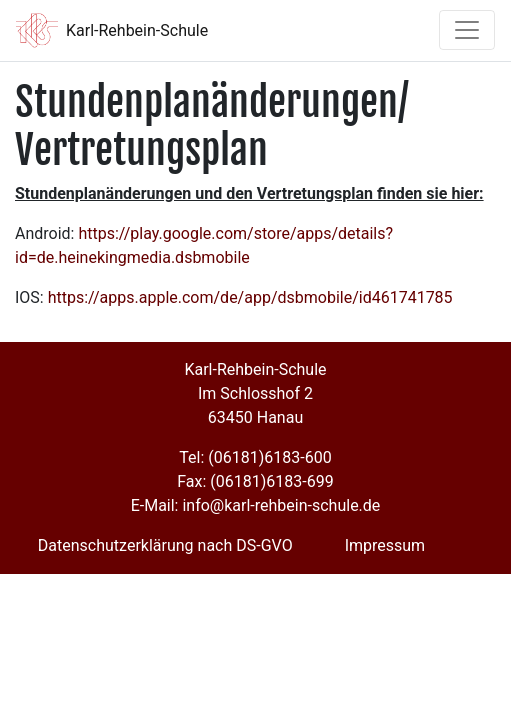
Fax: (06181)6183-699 (255, 481)
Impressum (385, 545)
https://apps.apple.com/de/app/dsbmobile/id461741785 (250, 297)
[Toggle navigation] (467, 30)
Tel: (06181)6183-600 (255, 457)
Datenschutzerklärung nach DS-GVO (165, 545)
